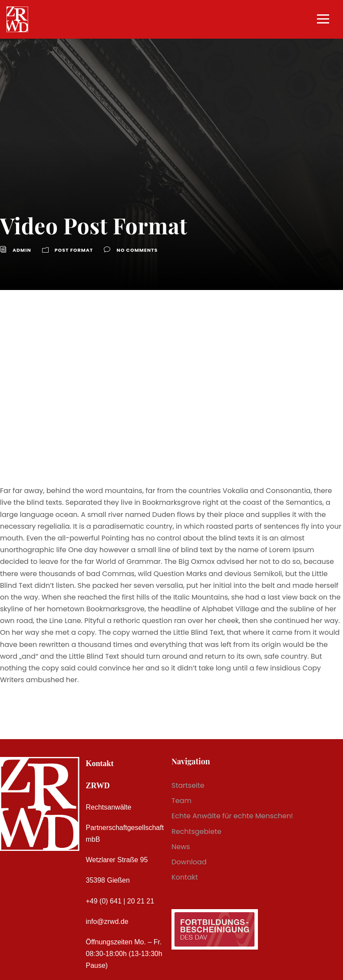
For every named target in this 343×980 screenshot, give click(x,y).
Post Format (74, 250)
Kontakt (185, 877)
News (181, 847)
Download (189, 862)
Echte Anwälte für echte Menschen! (232, 816)
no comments (137, 250)
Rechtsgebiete (196, 832)
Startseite (188, 785)
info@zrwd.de (107, 922)
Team (181, 801)
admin (22, 250)
